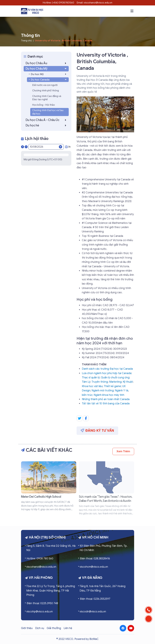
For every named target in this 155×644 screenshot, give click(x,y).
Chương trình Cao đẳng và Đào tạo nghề (47, 98)
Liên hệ (68, 628)
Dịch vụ (40, 628)
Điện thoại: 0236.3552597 (95, 599)
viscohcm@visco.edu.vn (94, 567)
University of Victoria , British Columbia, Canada (64, 41)
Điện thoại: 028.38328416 (95, 559)
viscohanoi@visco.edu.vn (41, 567)
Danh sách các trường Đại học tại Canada (107, 369)
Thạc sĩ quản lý (91, 378)
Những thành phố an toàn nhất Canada (106, 399)
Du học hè (47, 125)
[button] (132, 11)
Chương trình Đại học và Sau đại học (48, 112)
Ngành (98, 395)
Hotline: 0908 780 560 (40, 559)
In (68, 147)
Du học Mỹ (49, 74)
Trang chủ (26, 41)
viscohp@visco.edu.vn (40, 612)
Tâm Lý (86, 382)
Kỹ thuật (128, 382)
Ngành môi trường (103, 391)
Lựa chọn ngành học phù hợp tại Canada (107, 373)
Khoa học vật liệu (92, 386)
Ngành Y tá (122, 391)
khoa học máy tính (113, 395)
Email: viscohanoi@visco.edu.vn (95, 3)
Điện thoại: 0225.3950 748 (42, 603)
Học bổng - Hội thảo (44, 105)
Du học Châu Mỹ (47, 69)
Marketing (115, 382)
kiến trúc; (88, 395)
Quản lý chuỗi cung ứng (115, 378)
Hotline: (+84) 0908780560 (58, 3)
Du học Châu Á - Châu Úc (47, 120)
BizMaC (94, 639)
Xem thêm (123, 451)
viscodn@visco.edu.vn (93, 612)
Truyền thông (100, 382)
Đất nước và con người (45, 85)
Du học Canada (49, 80)
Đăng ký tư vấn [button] (97, 431)
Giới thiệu (27, 628)
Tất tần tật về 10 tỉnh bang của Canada (106, 404)
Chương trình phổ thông (46, 91)
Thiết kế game (112, 386)
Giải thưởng (54, 628)
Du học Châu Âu (47, 63)
